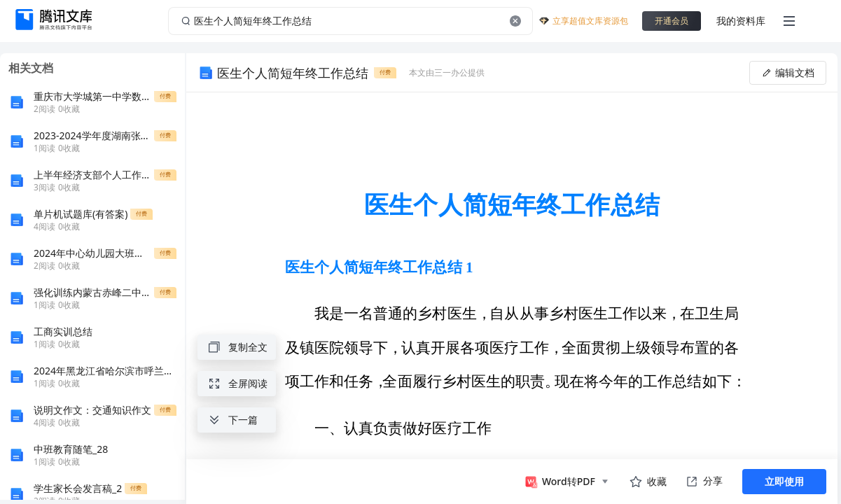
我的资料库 (741, 21)
